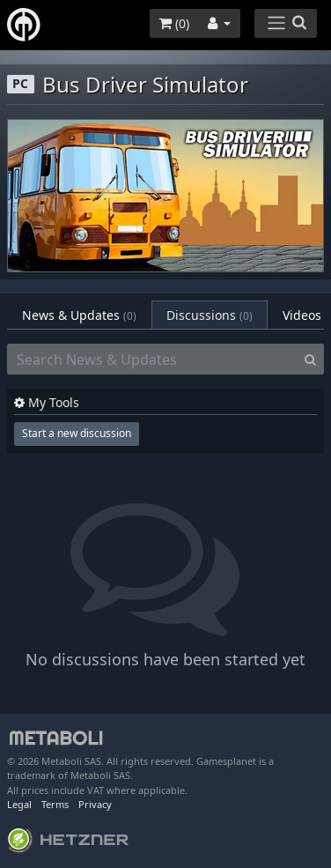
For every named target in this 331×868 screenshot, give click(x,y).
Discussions (210, 315)
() (174, 23)
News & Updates (79, 315)
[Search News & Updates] (152, 360)
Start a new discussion (77, 433)
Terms (55, 804)
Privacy (95, 804)
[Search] (310, 360)
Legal (19, 804)
